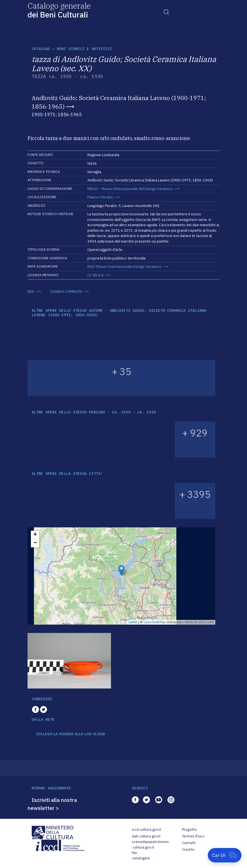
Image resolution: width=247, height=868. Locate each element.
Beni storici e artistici (85, 49)
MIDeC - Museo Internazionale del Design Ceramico (130, 189)
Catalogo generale (59, 10)
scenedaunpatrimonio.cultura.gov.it (150, 845)
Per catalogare (141, 856)
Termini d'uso (193, 836)
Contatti (189, 843)
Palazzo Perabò (100, 197)
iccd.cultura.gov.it (146, 830)
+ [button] (35, 535)
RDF (31, 292)
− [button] (35, 543)
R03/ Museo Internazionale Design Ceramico (124, 267)
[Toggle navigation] (166, 12)
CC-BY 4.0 (95, 275)
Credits (188, 850)
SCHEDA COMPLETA (66, 292)
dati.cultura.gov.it (146, 836)
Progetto (189, 830)
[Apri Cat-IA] (225, 855)
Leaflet (133, 622)
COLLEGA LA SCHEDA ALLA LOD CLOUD (71, 734)
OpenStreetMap (155, 622)
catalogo (41, 49)
